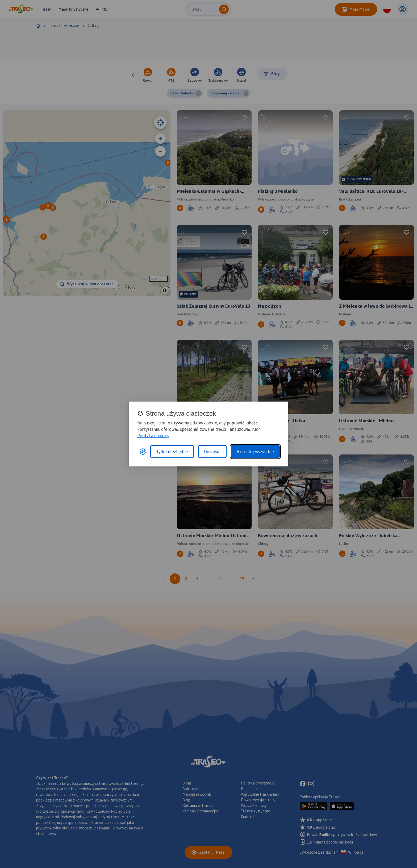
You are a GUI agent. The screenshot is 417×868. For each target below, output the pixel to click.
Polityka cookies (153, 436)
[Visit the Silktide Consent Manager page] (143, 452)
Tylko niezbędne (172, 452)
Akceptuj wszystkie (255, 452)
